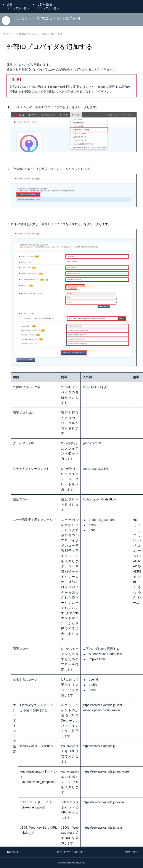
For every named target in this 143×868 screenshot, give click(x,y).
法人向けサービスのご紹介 (71, 852)
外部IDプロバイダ (52, 34)
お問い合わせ (132, 852)
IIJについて (13, 852)
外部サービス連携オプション (20, 34)
